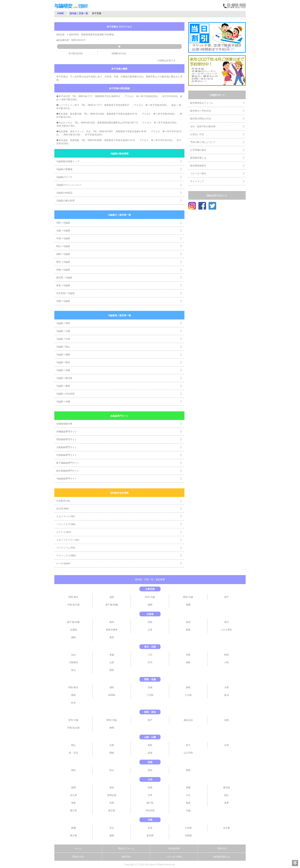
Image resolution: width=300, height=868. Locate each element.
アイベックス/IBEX (66, 556)
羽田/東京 (73, 597)
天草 (150, 795)
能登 (112, 670)
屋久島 (73, 810)
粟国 (112, 836)
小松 (227, 662)
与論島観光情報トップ (68, 161)
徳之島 (112, 810)
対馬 (112, 803)
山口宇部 (188, 753)
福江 (227, 795)
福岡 (150, 605)
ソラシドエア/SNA (66, 524)
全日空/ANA (62, 509)
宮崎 (150, 788)
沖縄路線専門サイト (67, 432)
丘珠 (150, 630)
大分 (188, 795)
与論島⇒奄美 (63, 386)
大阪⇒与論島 (63, 231)
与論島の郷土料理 (65, 201)
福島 (188, 662)
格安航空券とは (198, 158)
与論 (188, 810)
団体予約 (126, 857)
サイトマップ (197, 181)
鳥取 (150, 745)
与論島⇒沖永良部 (65, 394)
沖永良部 (150, 810)
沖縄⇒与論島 (63, 301)
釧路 (188, 630)
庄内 (150, 662)
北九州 (73, 795)
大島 (227, 687)
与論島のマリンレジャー (69, 185)
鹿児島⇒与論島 (64, 278)
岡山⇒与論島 (63, 246)
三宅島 (150, 695)
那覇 (188, 605)
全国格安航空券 (64, 424)
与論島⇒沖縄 (63, 402)
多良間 (150, 836)
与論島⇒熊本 (63, 362)
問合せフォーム (126, 849)
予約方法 (222, 849)
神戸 (227, 597)
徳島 (188, 770)
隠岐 (112, 753)
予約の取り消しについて (203, 142)
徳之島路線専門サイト (68, 471)
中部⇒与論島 (63, 238)
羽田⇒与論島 (63, 223)
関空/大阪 (188, 597)
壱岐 (73, 803)
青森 (112, 655)
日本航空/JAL (63, 501)
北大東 (227, 828)
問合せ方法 (78, 857)
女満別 (73, 630)
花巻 (188, 655)
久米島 (188, 828)
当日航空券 (174, 849)
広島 (112, 745)
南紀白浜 (188, 720)
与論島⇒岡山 (63, 347)
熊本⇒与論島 (63, 262)
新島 (73, 695)
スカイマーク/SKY (66, 516)
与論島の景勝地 (64, 169)
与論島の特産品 (64, 193)
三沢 (150, 655)
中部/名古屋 (73, 605)
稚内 (112, 622)
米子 (188, 745)
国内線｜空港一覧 (79, 13)
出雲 (227, 745)
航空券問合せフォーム (202, 103)
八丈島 (188, 695)
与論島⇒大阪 (63, 331)
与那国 (188, 836)
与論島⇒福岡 (63, 355)
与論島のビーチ (64, 177)
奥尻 (112, 637)
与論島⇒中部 (63, 339)
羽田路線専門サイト (67, 439)
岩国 (150, 753)
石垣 (150, 828)
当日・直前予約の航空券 (203, 126)
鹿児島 (227, 788)
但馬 (227, 720)
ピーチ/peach (63, 563)
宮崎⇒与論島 (63, 270)
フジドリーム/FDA (66, 548)
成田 (112, 597)
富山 (73, 670)
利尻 (150, 622)
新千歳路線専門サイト (68, 463)
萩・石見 (73, 753)
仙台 (73, 655)
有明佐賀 (112, 795)
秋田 (227, 655)
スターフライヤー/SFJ (68, 540)
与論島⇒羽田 (63, 323)
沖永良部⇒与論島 (65, 293)
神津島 (112, 695)
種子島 (150, 803)
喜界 (227, 803)
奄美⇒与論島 (63, 285)
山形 (112, 662)
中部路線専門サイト (67, 455)
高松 (73, 770)
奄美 (188, 803)
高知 (150, 770)
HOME (60, 13)
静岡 (112, 728)
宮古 (112, 828)
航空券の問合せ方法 (201, 119)
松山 (112, 770)
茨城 (150, 687)
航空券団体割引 (198, 166)
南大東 (73, 836)
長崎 (188, 788)
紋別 (188, 622)
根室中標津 (112, 630)
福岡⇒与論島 (63, 254)
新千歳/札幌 (112, 605)
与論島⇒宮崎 (63, 370)
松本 (73, 703)
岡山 (73, 745)
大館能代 (73, 662)
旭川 (227, 622)
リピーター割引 (198, 173)
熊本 (112, 788)
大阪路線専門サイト (67, 447)
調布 (188, 687)
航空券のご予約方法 (201, 111)
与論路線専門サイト (67, 479)
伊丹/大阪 (150, 597)
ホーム (78, 849)
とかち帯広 (227, 630)
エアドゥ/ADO (64, 532)
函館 (73, 637)
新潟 (227, 695)
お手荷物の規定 (198, 150)
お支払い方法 (197, 134)
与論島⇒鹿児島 (64, 378)
